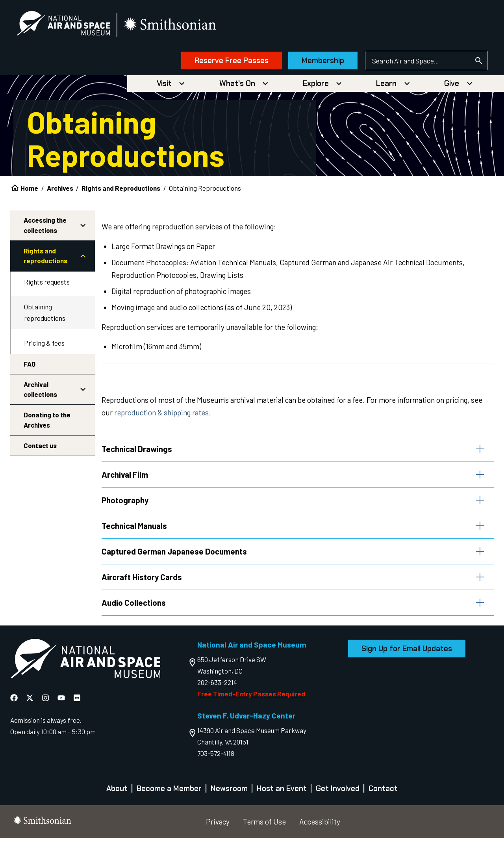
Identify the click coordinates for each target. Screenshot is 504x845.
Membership (313, 62)
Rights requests (47, 285)
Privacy (218, 828)
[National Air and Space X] (31, 705)
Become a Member (169, 796)
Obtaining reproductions (45, 315)
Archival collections (40, 392)
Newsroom (229, 796)
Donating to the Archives (47, 423)
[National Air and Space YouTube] (62, 705)
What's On (237, 87)
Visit (164, 87)
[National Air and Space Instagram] (46, 705)
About (117, 796)
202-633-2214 (217, 689)
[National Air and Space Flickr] (77, 705)
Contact (383, 796)
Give (452, 87)
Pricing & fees (44, 346)
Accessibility (320, 828)
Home (29, 191)
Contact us (40, 448)
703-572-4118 (216, 760)
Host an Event (282, 796)
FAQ (30, 367)
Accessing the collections (45, 228)
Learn (386, 87)
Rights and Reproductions (121, 191)
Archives (60, 191)
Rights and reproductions (45, 259)
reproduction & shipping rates (161, 416)
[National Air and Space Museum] (73, 26)
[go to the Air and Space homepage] (85, 667)
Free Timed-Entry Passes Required (251, 701)
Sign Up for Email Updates (407, 655)
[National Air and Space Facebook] (15, 705)
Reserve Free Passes (221, 62)
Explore (316, 87)
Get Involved (338, 796)
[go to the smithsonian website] (181, 26)
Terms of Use (264, 828)
